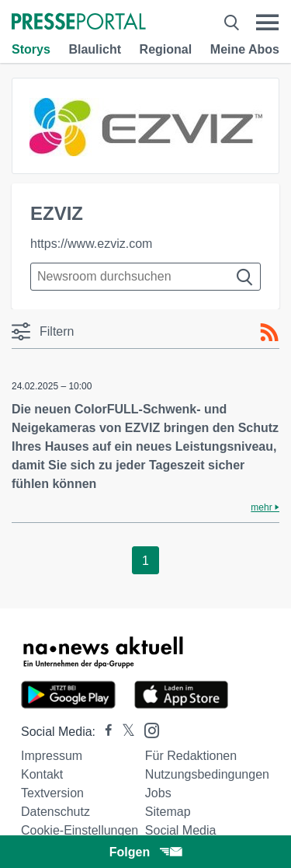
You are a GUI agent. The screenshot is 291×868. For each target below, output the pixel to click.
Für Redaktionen (191, 756)
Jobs (158, 793)
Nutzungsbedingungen (207, 774)
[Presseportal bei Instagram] (147, 729)
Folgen (145, 852)
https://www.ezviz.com (91, 244)
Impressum (52, 756)
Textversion (52, 793)
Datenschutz (55, 812)
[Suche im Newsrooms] (145, 277)
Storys (31, 49)
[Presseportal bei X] (124, 732)
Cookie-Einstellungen (80, 830)
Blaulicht (95, 49)
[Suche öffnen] (232, 23)
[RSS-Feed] (269, 333)
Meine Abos (245, 49)
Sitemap (168, 812)
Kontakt (42, 774)
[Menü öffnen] (267, 23)
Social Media (181, 830)
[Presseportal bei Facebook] (104, 732)
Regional (166, 49)
